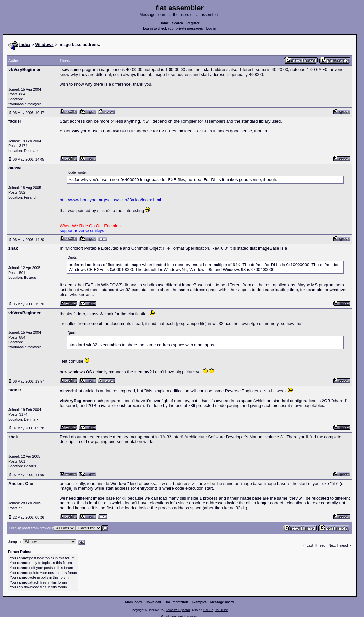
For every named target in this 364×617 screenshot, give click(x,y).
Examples (199, 602)
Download (153, 602)
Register (193, 23)
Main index (134, 602)
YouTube (221, 610)
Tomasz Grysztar (178, 610)
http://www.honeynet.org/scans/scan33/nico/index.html (110, 200)
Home (164, 23)
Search (177, 23)
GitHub (208, 610)
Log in (211, 28)
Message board (222, 602)
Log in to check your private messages (173, 28)
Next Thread (339, 545)
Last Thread (316, 545)
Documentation (176, 602)
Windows (45, 45)
